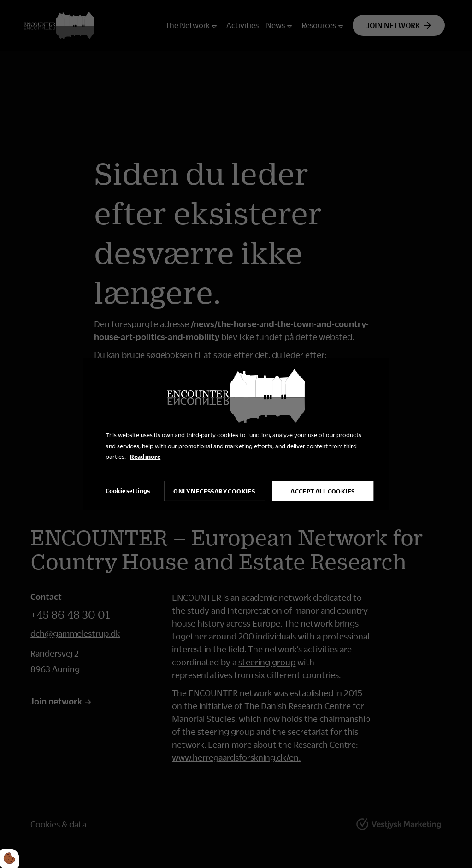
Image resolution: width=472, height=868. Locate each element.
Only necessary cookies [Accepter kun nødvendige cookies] (214, 491)
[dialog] (236, 434)
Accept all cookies (322, 491)
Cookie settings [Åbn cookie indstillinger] (128, 491)
